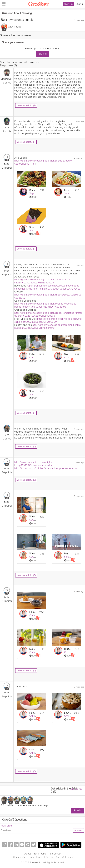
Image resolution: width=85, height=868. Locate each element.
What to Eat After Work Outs (33, 554)
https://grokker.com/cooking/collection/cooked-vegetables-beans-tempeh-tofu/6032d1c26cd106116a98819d (46, 305)
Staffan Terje (71, 193)
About (28, 854)
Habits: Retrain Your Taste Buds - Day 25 (33, 612)
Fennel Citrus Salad (68, 190)
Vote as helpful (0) (26, 446)
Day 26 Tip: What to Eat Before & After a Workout (68, 554)
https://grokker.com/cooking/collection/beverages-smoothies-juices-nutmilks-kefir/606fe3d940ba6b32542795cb (47, 287)
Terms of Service (45, 857)
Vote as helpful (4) (26, 105)
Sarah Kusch (36, 520)
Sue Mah (34, 230)
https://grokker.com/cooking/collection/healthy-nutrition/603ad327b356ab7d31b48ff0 (48, 326)
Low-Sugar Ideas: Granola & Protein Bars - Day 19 (33, 750)
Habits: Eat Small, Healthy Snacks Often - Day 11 (33, 713)
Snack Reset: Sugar (33, 227)
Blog (58, 857)
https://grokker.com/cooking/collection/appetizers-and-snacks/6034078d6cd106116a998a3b (43, 281)
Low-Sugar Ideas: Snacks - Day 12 (68, 713)
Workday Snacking (68, 354)
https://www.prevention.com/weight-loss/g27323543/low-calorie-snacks (33, 464)
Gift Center (68, 857)
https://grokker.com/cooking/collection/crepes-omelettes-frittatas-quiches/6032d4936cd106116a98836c (49, 314)
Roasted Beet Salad (33, 190)
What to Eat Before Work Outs (33, 517)
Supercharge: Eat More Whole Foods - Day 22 (33, 649)
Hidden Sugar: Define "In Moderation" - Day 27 (68, 649)
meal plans (7, 826)
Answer (78, 830)
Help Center (76, 789)
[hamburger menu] (3, 4)
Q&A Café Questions (15, 820)
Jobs (43, 854)
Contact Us (19, 857)
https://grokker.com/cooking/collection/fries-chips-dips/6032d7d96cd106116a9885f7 (49, 320)
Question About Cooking (17, 13)
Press (36, 854)
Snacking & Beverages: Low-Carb (33, 391)
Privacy (30, 857)
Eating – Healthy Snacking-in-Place (33, 354)
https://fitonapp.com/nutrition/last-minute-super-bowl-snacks (46, 468)
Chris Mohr (35, 357)
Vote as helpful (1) (26, 142)
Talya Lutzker (36, 193)
